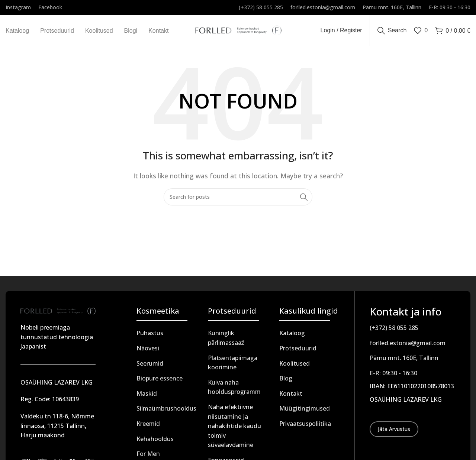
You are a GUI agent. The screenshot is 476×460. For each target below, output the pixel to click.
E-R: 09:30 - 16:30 (393, 375)
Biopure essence (160, 380)
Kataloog (292, 335)
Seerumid (150, 365)
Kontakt (291, 395)
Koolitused (295, 365)
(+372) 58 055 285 (394, 330)
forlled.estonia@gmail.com (408, 344)
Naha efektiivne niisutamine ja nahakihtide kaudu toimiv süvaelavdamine (234, 428)
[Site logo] (238, 31)
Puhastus (150, 335)
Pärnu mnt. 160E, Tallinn (404, 360)
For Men (148, 456)
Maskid (147, 395)
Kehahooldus (155, 441)
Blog (286, 380)
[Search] (392, 32)
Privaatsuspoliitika (305, 426)
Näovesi (148, 350)
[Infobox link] (18, 7)
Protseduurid (298, 350)
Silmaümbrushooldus (166, 411)
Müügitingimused (305, 411)
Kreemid (148, 426)
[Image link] (58, 312)
